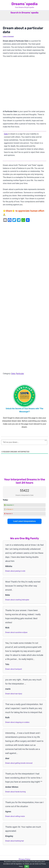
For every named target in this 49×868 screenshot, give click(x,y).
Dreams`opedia (24, 4)
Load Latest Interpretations (25, 521)
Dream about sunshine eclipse (16, 632)
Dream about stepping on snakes (17, 722)
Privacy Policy (24, 859)
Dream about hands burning (15, 792)
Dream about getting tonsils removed (19, 763)
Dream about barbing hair (15, 841)
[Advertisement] (24, 85)
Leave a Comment (8, 37)
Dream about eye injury (14, 694)
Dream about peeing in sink (15, 571)
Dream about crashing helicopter (17, 600)
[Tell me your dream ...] (24, 442)
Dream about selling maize (15, 816)
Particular (20, 374)
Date (6, 134)
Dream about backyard (13, 669)
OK (27, 866)
